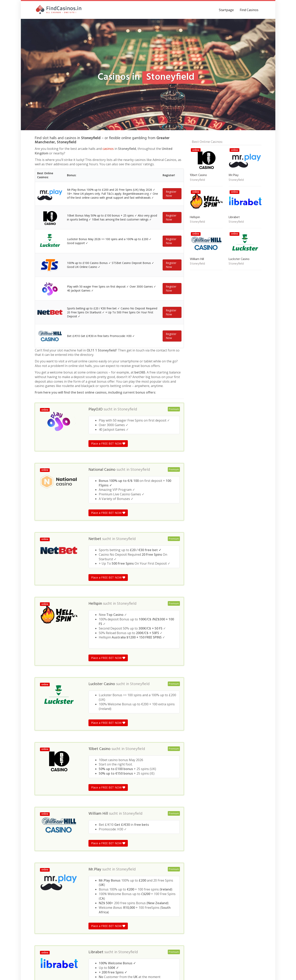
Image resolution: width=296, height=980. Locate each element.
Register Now (171, 194)
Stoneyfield (127, 409)
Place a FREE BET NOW (108, 443)
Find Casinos (249, 10)
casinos (108, 149)
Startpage (226, 10)
